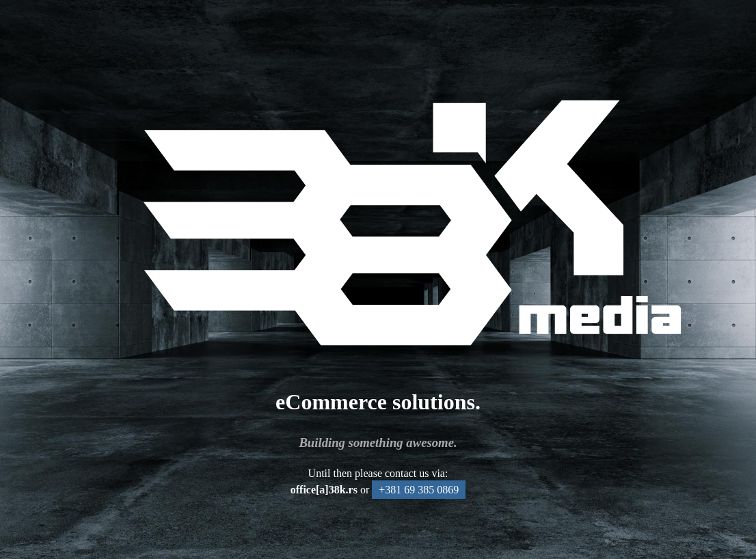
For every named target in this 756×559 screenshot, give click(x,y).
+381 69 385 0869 (419, 490)
